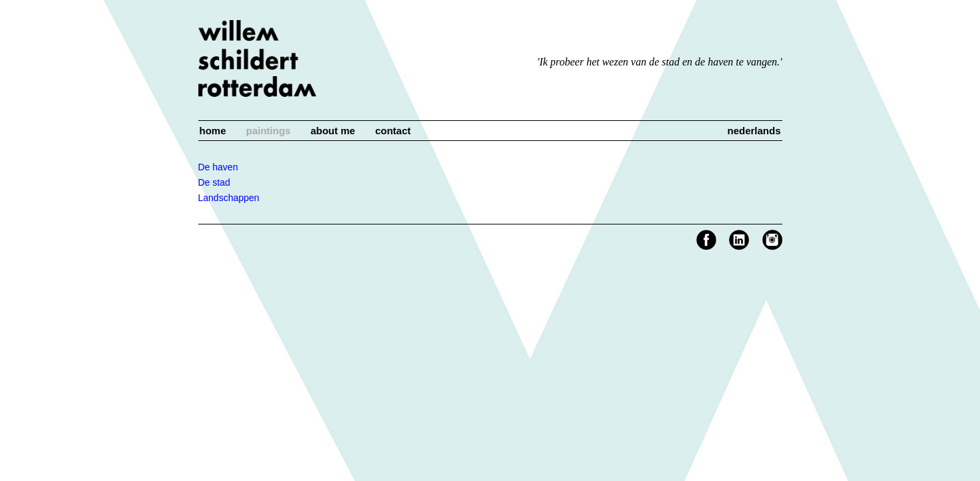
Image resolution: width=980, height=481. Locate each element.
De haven (218, 167)
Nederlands (754, 131)
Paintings (269, 131)
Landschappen (229, 198)
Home (213, 131)
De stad (214, 182)
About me (333, 131)
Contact (393, 131)
